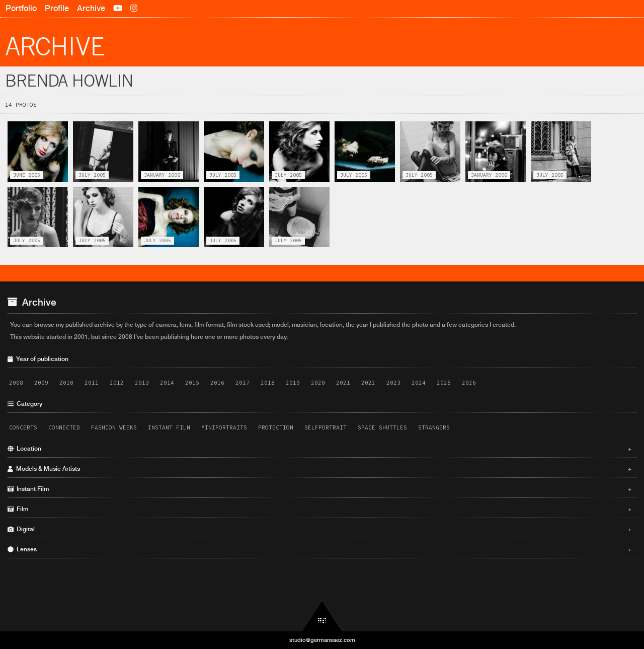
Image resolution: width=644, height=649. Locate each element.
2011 (92, 383)
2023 (393, 383)
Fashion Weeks (114, 427)
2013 (142, 383)
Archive (91, 8)
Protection (276, 427)
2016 (217, 383)
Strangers (434, 427)
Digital (319, 529)
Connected (64, 427)
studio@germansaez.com (322, 640)
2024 (419, 383)
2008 (16, 383)
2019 (293, 383)
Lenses (319, 549)
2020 (318, 383)
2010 (66, 383)
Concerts (23, 427)
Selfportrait (326, 427)
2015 (192, 383)
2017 (243, 383)
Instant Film (169, 427)
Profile (57, 8)
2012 (117, 383)
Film (319, 509)
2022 (368, 383)
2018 (268, 383)
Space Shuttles (382, 427)
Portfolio (21, 8)
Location (319, 449)
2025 (444, 383)
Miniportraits (224, 427)
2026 (469, 383)
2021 (343, 383)
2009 (41, 383)
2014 (167, 383)
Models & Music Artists (319, 469)
